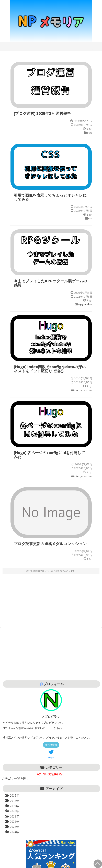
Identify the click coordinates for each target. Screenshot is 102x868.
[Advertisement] (51, 599)
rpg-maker (85, 304)
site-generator (83, 390)
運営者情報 (51, 745)
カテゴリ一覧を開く (16, 778)
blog (90, 133)
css (90, 218)
